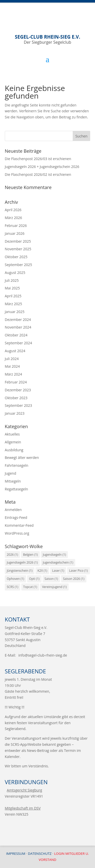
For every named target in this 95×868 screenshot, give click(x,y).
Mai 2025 (12, 288)
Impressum (16, 854)
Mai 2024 (12, 366)
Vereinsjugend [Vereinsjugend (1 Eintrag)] (54, 587)
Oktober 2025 (16, 257)
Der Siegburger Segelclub (48, 39)
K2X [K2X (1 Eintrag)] (42, 571)
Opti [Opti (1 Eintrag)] (34, 579)
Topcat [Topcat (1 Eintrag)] (30, 587)
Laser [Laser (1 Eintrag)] (58, 571)
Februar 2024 (16, 382)
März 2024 (13, 374)
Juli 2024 (12, 359)
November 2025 (18, 249)
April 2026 (13, 210)
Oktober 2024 (16, 335)
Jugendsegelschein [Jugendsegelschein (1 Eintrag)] (58, 562)
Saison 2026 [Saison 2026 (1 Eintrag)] (74, 579)
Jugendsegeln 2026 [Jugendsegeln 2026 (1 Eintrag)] (22, 562)
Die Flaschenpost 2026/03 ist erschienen (38, 159)
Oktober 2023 (16, 398)
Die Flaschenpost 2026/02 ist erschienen (38, 174)
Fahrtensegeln (17, 465)
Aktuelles (12, 434)
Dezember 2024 (18, 320)
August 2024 (15, 351)
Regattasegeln (16, 489)
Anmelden (13, 510)
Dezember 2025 (18, 241)
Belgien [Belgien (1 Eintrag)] (30, 555)
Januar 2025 (15, 312)
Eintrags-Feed (16, 517)
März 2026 (13, 218)
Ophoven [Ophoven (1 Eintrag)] (15, 579)
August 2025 (15, 273)
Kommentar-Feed (19, 525)
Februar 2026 (16, 226)
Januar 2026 (15, 233)
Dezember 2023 (18, 390)
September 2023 (18, 405)
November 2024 (18, 327)
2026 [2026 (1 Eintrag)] (13, 555)
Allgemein (13, 442)
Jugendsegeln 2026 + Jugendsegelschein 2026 (42, 167)
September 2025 (18, 265)
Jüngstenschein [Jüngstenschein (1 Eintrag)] (20, 571)
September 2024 (18, 343)
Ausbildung (14, 450)
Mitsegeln (13, 481)
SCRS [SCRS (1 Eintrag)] (13, 587)
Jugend (11, 473)
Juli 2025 (12, 280)
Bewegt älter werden (22, 458)
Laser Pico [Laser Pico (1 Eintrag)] (79, 571)
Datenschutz (40, 854)
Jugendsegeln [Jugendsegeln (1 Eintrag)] (54, 555)
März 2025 (13, 304)
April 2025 (13, 296)
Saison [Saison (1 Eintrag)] (51, 579)
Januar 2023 (15, 413)
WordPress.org (17, 533)
